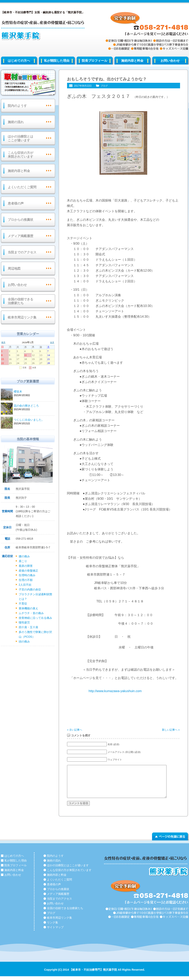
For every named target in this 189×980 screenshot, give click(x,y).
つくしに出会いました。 (34, 420)
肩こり (23, 561)
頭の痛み (24, 641)
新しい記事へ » (171, 730)
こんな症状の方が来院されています (20, 155)
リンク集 (53, 922)
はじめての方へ (19, 61)
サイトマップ (55, 927)
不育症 (23, 604)
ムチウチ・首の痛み (31, 613)
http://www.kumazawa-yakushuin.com (115, 691)
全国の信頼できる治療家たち (20, 301)
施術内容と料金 (132, 61)
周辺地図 (14, 269)
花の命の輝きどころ (34, 406)
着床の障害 (26, 566)
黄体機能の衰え (28, 608)
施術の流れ (16, 122)
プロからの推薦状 (20, 220)
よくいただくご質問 (22, 187)
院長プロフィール (94, 61)
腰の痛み (24, 556)
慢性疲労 (24, 622)
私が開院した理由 (57, 61)
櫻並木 (34, 392)
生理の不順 (26, 580)
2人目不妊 (25, 585)
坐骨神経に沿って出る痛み (35, 618)
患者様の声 (16, 203)
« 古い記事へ (75, 730)
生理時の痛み (27, 575)
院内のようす (17, 106)
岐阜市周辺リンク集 (22, 317)
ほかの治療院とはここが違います (20, 138)
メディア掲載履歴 (20, 236)
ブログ (104, 86)
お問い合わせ (17, 285)
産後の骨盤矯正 (28, 571)
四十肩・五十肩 (28, 627)
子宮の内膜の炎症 (30, 589)
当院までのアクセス (22, 252)
